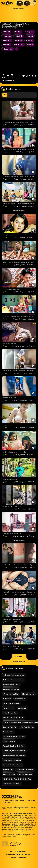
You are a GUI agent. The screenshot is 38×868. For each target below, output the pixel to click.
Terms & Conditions (20, 851)
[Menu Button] (20, 3)
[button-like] (8, 76)
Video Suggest (22, 857)
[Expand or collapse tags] (17, 49)
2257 (11, 851)
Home (3, 28)
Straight (15, 28)
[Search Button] (27, 3)
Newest (9, 28)
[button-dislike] (12, 76)
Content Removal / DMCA (13, 854)
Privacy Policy (26, 854)
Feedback (13, 857)
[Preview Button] (33, 118)
